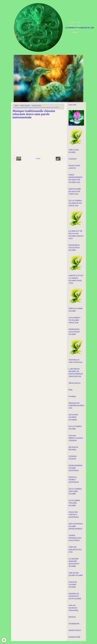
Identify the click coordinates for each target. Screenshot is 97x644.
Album (73, 29)
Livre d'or (72, 26)
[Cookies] (4, 640)
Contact (78, 22)
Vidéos (79, 26)
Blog (78, 29)
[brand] (39, 27)
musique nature (36, 105)
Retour (38, 159)
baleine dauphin (25, 105)
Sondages (75, 32)
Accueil (72, 22)
